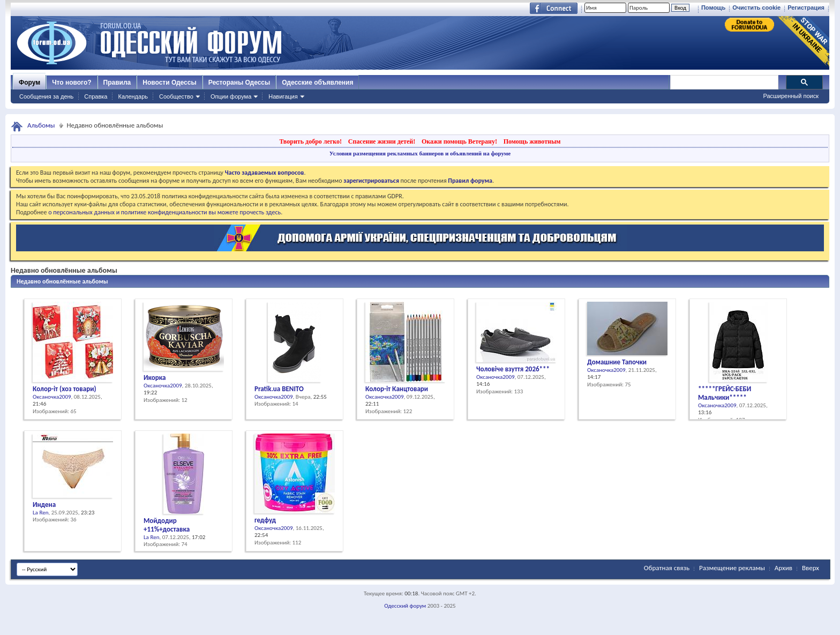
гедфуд (265, 520)
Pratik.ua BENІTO (279, 389)
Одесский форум (405, 606)
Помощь (713, 8)
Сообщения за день (46, 96)
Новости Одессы (169, 83)
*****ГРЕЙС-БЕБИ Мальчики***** (725, 393)
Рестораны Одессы (239, 83)
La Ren (40, 513)
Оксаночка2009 (52, 397)
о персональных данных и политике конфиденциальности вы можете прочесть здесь (164, 212)
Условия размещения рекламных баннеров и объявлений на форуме (420, 153)
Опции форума (231, 96)
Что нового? (72, 83)
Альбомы (41, 125)
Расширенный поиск (791, 96)
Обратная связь (667, 568)
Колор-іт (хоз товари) (64, 389)
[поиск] (724, 83)
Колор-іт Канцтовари (397, 389)
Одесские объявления (317, 83)
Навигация (283, 96)
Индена (44, 505)
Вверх (811, 568)
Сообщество (176, 96)
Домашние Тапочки (617, 362)
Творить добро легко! (310, 141)
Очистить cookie (756, 8)
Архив (783, 568)
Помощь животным (532, 141)
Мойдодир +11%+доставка (167, 525)
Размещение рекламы (732, 568)
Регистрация (806, 8)
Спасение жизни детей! (382, 141)
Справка (96, 96)
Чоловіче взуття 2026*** (513, 369)
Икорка (155, 378)
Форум (29, 83)
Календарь (133, 96)
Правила (117, 83)
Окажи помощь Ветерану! (459, 141)
